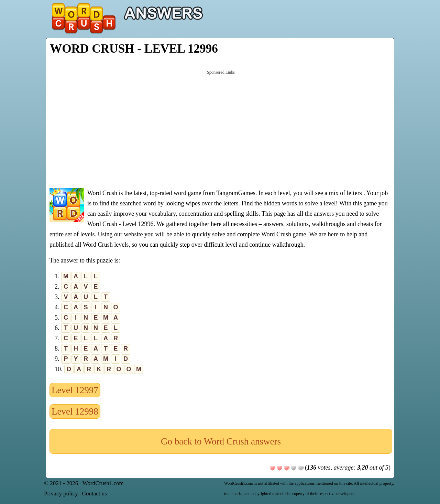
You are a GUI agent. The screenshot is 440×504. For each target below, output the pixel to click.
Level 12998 (75, 411)
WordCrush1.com (103, 483)
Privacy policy (61, 494)
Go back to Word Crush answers (221, 441)
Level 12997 (75, 390)
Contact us (95, 494)
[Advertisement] (221, 128)
